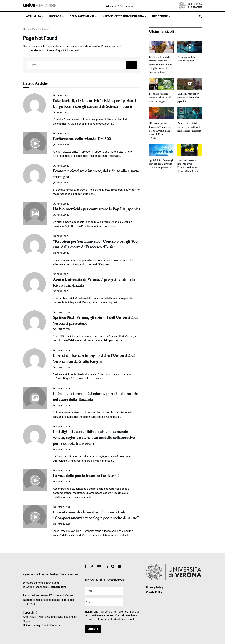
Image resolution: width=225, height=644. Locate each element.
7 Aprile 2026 (61, 95)
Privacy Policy (155, 587)
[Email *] (104, 602)
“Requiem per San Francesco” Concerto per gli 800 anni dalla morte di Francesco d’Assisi (95, 244)
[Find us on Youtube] (99, 566)
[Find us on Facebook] (85, 566)
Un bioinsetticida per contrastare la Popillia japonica (97, 209)
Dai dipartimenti (82, 16)
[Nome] (104, 591)
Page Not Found (40, 29)
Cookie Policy (154, 592)
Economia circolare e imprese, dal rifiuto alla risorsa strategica (161, 97)
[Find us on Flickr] (119, 566)
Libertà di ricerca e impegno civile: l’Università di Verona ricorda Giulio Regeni (94, 358)
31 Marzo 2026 (62, 312)
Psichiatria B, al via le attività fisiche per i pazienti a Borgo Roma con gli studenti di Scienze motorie (96, 104)
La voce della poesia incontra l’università (86, 475)
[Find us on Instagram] (113, 566)
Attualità (34, 16)
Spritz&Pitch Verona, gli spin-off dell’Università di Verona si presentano (161, 164)
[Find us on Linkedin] (106, 566)
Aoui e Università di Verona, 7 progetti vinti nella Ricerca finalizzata (189, 127)
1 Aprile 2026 (61, 274)
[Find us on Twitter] (92, 566)
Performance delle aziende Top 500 (82, 139)
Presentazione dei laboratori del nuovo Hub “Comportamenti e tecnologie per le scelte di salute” (96, 515)
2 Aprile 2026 (61, 236)
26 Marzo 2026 (62, 471)
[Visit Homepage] (40, 6)
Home (26, 29)
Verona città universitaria (123, 16)
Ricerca (55, 16)
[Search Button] (201, 16)
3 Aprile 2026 (61, 204)
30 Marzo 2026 (62, 427)
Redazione (160, 16)
